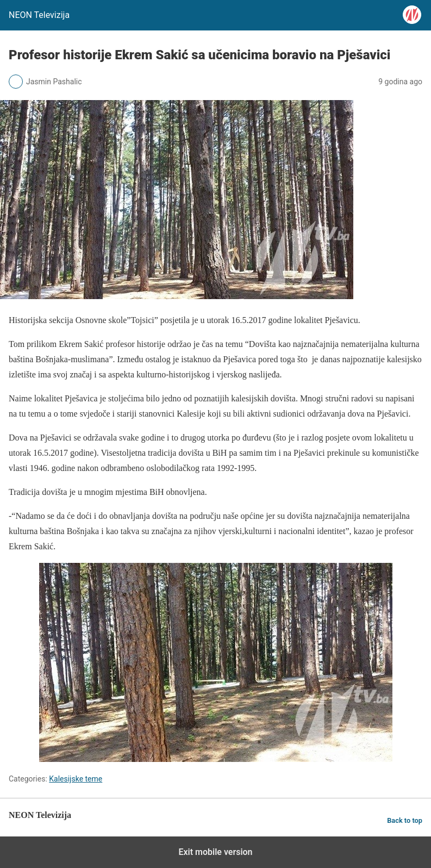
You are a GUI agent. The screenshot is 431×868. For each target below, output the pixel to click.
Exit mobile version (215, 852)
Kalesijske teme (76, 779)
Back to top (405, 820)
